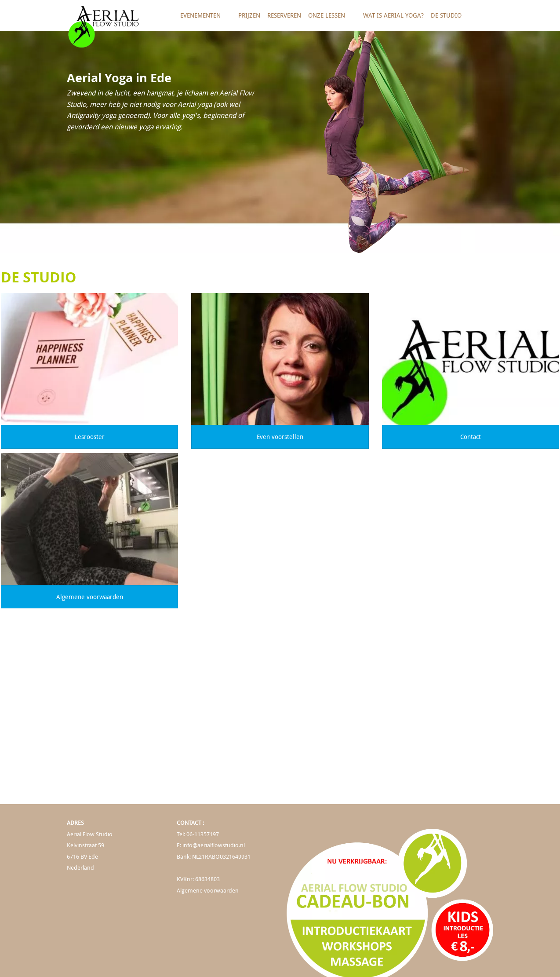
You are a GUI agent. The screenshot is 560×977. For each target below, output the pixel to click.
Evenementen (204, 19)
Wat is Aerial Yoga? (393, 15)
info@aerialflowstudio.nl (214, 845)
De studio (449, 19)
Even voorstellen (280, 437)
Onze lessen (330, 19)
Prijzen (249, 15)
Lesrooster (90, 437)
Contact (471, 437)
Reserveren (284, 15)
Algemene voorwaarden (90, 597)
